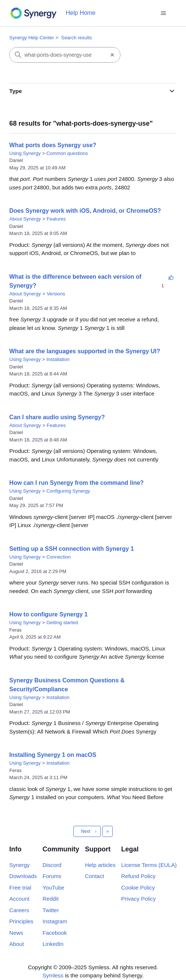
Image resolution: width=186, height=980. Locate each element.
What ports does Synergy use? (53, 145)
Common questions (67, 153)
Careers (19, 910)
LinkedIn (53, 944)
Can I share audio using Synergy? (57, 417)
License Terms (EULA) (149, 865)
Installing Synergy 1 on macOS (53, 755)
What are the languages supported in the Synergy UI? (85, 351)
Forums (52, 876)
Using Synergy (25, 153)
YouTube (54, 888)
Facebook (55, 933)
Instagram (55, 921)
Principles (21, 921)
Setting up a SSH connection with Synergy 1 (72, 549)
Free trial (20, 888)
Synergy (19, 865)
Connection (59, 557)
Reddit (51, 899)
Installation (58, 359)
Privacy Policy (138, 899)
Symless (53, 975)
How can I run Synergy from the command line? (77, 483)
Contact (94, 876)
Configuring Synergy (68, 491)
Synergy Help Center (32, 38)
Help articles (100, 865)
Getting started (62, 623)
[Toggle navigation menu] (164, 13)
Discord (52, 865)
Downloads (23, 876)
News (16, 933)
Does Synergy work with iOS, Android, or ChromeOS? (85, 211)
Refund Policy (138, 876)
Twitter (51, 910)
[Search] (57, 55)
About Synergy (25, 219)
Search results (77, 38)
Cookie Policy (138, 888)
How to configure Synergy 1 (49, 614)
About (16, 944)
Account (19, 899)
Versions (56, 294)
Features (56, 219)
